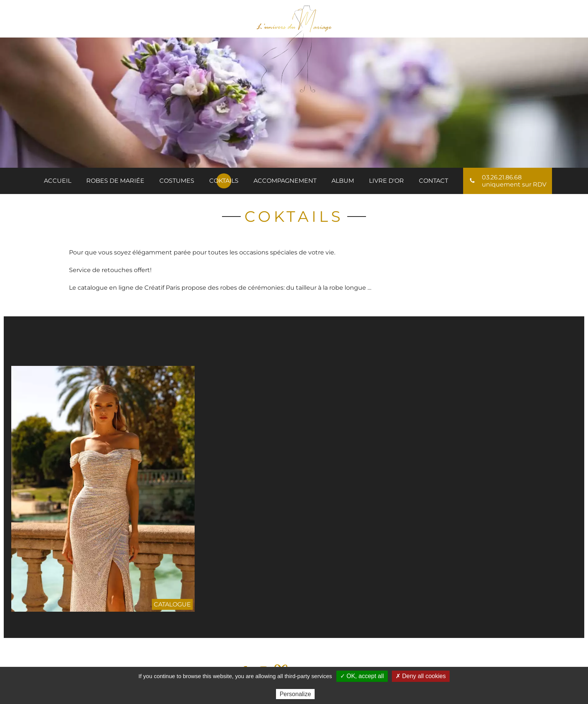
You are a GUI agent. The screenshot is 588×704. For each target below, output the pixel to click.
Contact (433, 181)
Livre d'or (386, 181)
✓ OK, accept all (362, 676)
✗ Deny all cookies (421, 676)
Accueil (58, 181)
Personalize (295, 694)
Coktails (224, 181)
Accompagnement (285, 181)
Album (343, 181)
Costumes (177, 181)
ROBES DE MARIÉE (115, 181)
